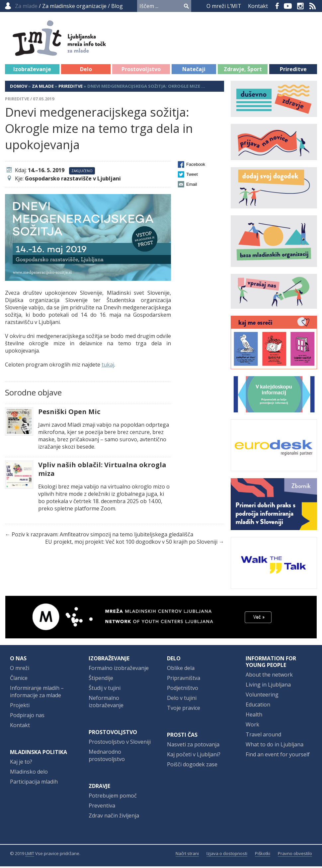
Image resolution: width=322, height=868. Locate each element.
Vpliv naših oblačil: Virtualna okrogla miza (102, 471)
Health (254, 716)
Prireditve (293, 71)
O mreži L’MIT (224, 6)
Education (258, 706)
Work (252, 726)
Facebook (277, 6)
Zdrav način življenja (114, 817)
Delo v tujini (182, 700)
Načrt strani (187, 855)
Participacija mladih (34, 783)
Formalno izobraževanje (119, 670)
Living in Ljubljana (268, 686)
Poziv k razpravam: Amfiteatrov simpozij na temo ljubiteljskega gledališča (102, 536)
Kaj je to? (21, 763)
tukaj (108, 366)
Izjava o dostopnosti (227, 855)
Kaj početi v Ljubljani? (194, 756)
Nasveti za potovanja (193, 746)
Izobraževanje (32, 71)
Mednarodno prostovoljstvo (107, 757)
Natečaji (194, 71)
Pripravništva (184, 680)
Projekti (20, 707)
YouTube (288, 6)
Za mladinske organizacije (74, 6)
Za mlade (43, 88)
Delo (86, 71)
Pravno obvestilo (295, 855)
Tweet (192, 176)
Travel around (263, 736)
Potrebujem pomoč (113, 797)
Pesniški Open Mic (69, 413)
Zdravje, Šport (243, 71)
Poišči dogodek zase (192, 766)
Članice (19, 680)
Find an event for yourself (278, 756)
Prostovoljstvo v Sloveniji (120, 743)
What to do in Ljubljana (275, 746)
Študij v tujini (105, 690)
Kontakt (258, 6)
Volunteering (262, 696)
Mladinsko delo (29, 773)
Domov (19, 88)
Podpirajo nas (27, 717)
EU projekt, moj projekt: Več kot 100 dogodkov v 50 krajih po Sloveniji (131, 543)
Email (192, 186)
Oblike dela (181, 670)
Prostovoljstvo (141, 71)
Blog (117, 6)
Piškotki (263, 855)
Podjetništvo (183, 690)
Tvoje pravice (184, 709)
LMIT (30, 855)
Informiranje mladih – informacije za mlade (37, 693)
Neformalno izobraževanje (106, 703)
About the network (269, 676)
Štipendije (101, 680)
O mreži (20, 670)
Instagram (300, 6)
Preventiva (102, 807)
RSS (313, 6)
